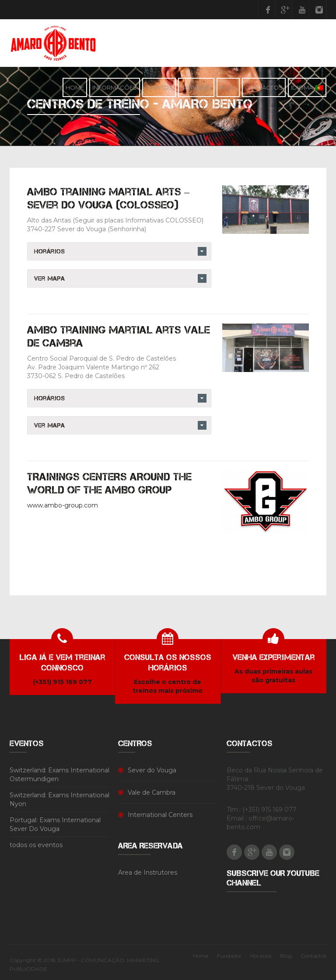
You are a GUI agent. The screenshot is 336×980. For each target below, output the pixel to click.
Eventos (159, 87)
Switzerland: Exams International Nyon (59, 799)
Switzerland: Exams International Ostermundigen (59, 775)
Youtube (302, 10)
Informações (115, 87)
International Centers (160, 815)
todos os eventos (36, 845)
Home (75, 87)
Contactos (264, 87)
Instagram (319, 10)
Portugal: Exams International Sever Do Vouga (55, 824)
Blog (228, 87)
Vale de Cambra (152, 792)
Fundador (229, 956)
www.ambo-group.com (63, 505)
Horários (261, 956)
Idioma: (307, 87)
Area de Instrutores (148, 872)
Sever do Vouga (152, 770)
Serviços (196, 87)
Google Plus (285, 10)
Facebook (268, 10)
